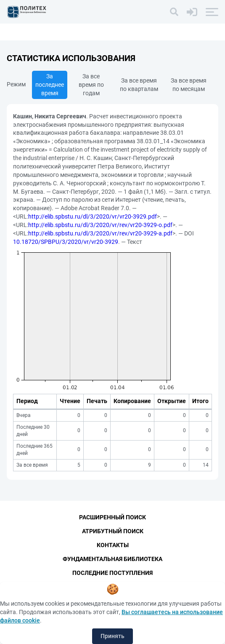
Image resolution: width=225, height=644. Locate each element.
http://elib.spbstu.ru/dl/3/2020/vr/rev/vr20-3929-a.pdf (100, 233)
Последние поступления (112, 573)
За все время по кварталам (139, 85)
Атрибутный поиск (113, 531)
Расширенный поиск (112, 517)
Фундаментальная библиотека (112, 559)
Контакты (113, 545)
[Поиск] (174, 12)
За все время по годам (91, 85)
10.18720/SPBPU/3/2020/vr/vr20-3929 (66, 242)
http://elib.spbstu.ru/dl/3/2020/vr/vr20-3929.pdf (93, 216)
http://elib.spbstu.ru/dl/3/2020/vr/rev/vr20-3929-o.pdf (100, 225)
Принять (112, 636)
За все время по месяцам (189, 85)
